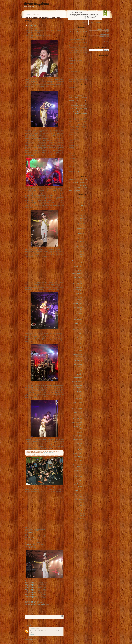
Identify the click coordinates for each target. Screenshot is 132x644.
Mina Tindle (78, 100)
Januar (80, 500)
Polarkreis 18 (80, 187)
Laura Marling (77, 110)
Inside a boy (30, 548)
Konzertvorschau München (104, 39)
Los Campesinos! (74, 105)
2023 (82, 203)
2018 (81, 216)
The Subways (79, 189)
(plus (80, 99)
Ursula (70, 68)
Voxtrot (71, 191)
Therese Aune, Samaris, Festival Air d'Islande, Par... (77, 404)
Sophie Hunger (80, 107)
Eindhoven (60, 617)
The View (85, 189)
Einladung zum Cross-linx (32, 601)
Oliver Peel (33, 629)
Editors (85, 100)
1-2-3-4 (77, 171)
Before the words (32, 532)
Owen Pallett (84, 113)
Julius (70, 62)
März (80, 252)
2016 (81, 221)
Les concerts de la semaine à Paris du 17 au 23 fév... (78, 338)
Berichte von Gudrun (33, 617)
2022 (82, 205)
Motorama (85, 110)
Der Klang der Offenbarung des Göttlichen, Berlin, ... (78, 328)
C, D (76, 30)
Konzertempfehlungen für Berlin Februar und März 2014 (77, 485)
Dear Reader (79, 96)
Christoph (71, 60)
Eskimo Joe (76, 182)
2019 (81, 213)
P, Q (78, 31)
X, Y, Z (72, 33)
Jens (69, 67)
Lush (74, 115)
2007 (81, 518)
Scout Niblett (71, 107)
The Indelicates (79, 108)
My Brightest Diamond (31, 582)
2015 (81, 223)
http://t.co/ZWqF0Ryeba (49, 453)
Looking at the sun (32, 541)
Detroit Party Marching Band (52, 617)
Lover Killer (30, 538)
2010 (81, 511)
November (79, 231)
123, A (71, 30)
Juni (80, 244)
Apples (29, 544)
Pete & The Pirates (75, 186)
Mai (80, 246)
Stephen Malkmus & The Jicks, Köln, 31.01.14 (78, 495)
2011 (81, 508)
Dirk (69, 71)
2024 (82, 200)
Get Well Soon (79, 94)
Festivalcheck (106, 41)
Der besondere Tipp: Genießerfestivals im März (78, 308)
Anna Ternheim (84, 97)
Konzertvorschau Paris (104, 32)
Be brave (30, 536)
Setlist (61, 618)
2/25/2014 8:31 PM (34, 635)
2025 (82, 197)
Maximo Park (73, 102)
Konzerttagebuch (36, 3)
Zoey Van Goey (76, 191)
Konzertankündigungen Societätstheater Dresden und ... (77, 356)
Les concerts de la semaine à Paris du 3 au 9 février (78, 470)
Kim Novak (76, 113)
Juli (81, 241)
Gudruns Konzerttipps (105, 34)
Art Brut (85, 179)
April (80, 249)
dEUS (85, 181)
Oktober (80, 233)
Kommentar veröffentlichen (31, 639)
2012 (81, 505)
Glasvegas (82, 182)
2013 (81, 503)
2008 (81, 516)
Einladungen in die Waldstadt (103, 29)
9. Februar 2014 (46, 454)
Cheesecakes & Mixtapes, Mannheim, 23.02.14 (78, 289)
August (80, 239)
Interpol (80, 102)
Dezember (79, 228)
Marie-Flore (82, 105)
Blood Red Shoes (73, 181)
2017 (81, 218)
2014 (81, 226)
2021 (82, 208)
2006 (82, 521)
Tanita (70, 65)
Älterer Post (61, 642)
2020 (82, 210)
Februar (80, 254)
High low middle (32, 543)
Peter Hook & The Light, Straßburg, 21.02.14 (78, 313)
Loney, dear (84, 104)
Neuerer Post (28, 642)
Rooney (74, 189)
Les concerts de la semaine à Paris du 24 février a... (78, 283)
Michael (70, 70)
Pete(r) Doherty (74, 99)
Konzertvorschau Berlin (104, 37)
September (79, 236)
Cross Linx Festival (41, 617)
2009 (81, 513)
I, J (86, 30)
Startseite (45, 642)
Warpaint (76, 97)
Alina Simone (72, 179)
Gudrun (70, 63)
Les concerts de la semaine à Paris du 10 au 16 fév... (78, 418)
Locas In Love (77, 104)
